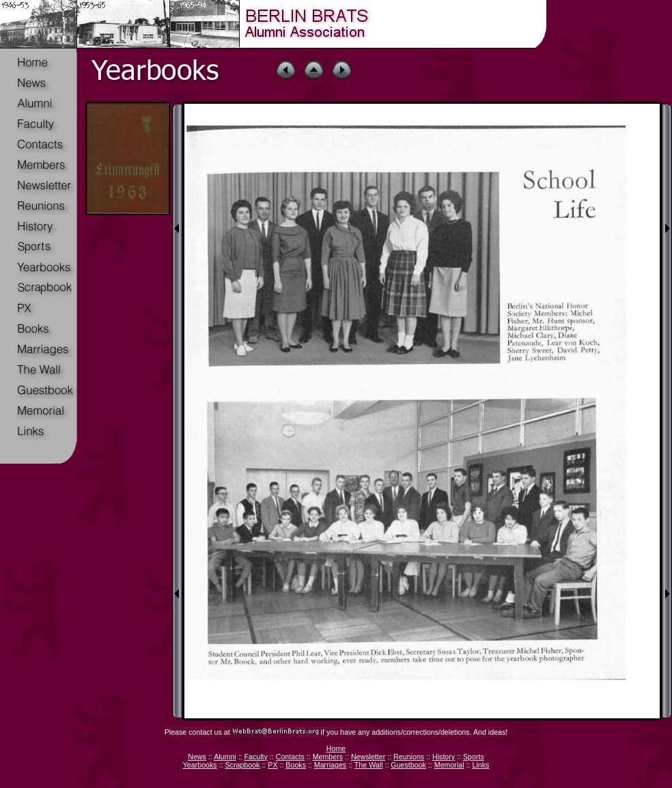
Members (328, 757)
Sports (474, 757)
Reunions (409, 757)
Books (296, 765)
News (197, 757)
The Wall (369, 765)
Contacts (290, 757)
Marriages (330, 765)
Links (480, 765)
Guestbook (408, 765)
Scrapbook (242, 765)
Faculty (256, 757)
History (444, 757)
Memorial (449, 765)
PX (272, 765)
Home (336, 748)
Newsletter (368, 757)
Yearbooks (200, 765)
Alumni (225, 757)
